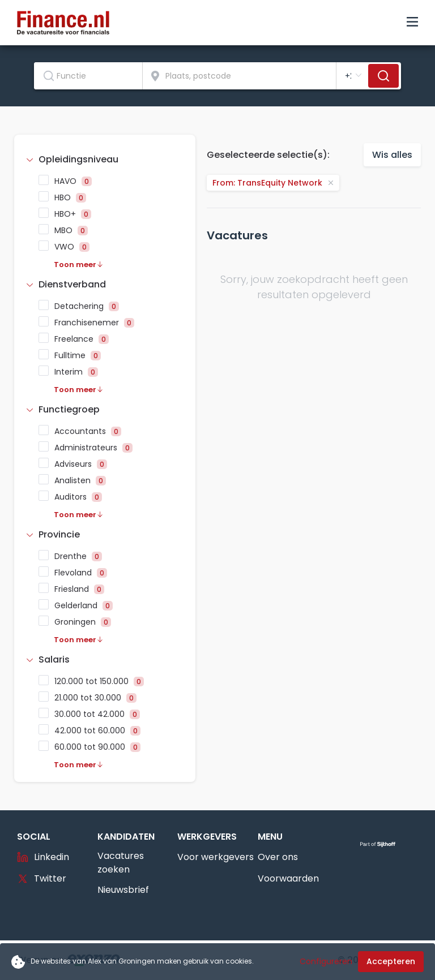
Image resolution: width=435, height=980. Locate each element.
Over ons (278, 857)
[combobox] (88, 76)
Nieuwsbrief (123, 890)
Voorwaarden (288, 878)
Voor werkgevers (216, 857)
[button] (105, 160)
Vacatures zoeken (121, 863)
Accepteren (391, 961)
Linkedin (43, 857)
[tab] (105, 160)
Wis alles (392, 155)
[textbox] (88, 76)
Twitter (42, 878)
